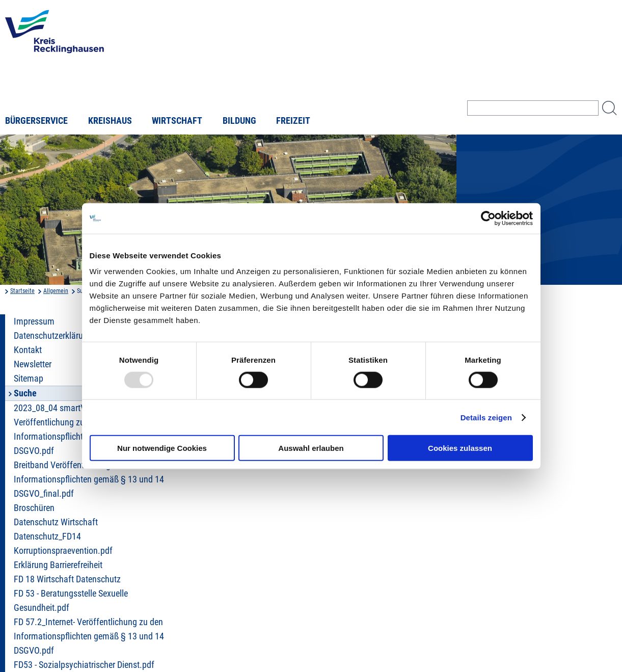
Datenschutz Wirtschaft (56, 522)
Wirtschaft (177, 121)
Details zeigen (486, 417)
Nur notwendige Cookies (162, 448)
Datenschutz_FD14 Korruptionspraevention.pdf (63, 544)
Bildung (239, 121)
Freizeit (293, 121)
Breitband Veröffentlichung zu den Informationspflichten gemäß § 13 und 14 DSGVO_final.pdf (89, 479)
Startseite (22, 291)
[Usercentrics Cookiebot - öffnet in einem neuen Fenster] (488, 218)
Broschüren (34, 508)
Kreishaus (110, 121)
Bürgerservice (36, 121)
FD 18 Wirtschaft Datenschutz (67, 579)
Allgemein (56, 291)
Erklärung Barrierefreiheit (58, 565)
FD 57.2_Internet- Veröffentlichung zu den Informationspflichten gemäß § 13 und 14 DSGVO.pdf (89, 636)
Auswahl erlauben (311, 448)
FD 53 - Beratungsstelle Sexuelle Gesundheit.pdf (71, 601)
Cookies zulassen (460, 448)
